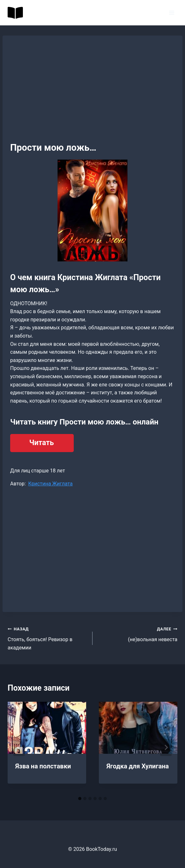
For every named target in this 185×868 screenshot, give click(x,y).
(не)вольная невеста (137, 634)
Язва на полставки (43, 766)
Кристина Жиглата (51, 484)
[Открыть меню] (171, 13)
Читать (41, 443)
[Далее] (166, 747)
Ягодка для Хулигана (138, 766)
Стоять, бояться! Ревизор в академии (48, 638)
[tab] (80, 799)
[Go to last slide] (19, 747)
